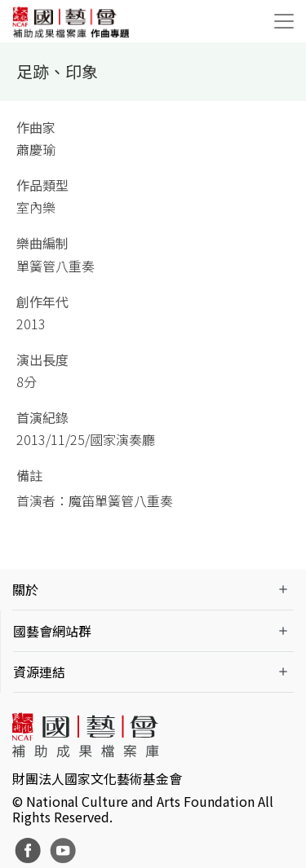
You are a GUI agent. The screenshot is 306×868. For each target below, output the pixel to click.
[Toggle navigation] (284, 21)
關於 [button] (25, 589)
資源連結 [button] (39, 672)
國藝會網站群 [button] (52, 631)
